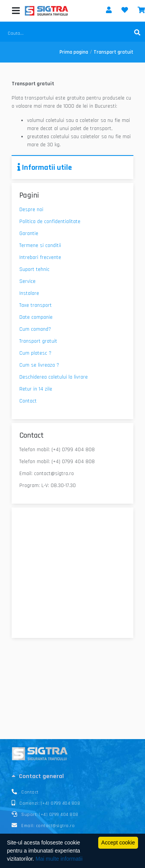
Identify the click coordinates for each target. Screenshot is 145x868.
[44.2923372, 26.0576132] (72, 573)
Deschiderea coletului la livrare (54, 377)
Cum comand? (35, 329)
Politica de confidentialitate (50, 222)
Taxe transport (36, 305)
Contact (28, 401)
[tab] (72, 776)
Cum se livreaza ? (39, 365)
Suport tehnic (34, 269)
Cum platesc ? (35, 353)
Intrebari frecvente (40, 257)
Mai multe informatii (59, 859)
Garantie (29, 233)
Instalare (29, 293)
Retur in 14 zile (36, 389)
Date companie (36, 317)
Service (27, 281)
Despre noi (31, 210)
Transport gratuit (38, 341)
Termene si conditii (40, 245)
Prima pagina (74, 52)
